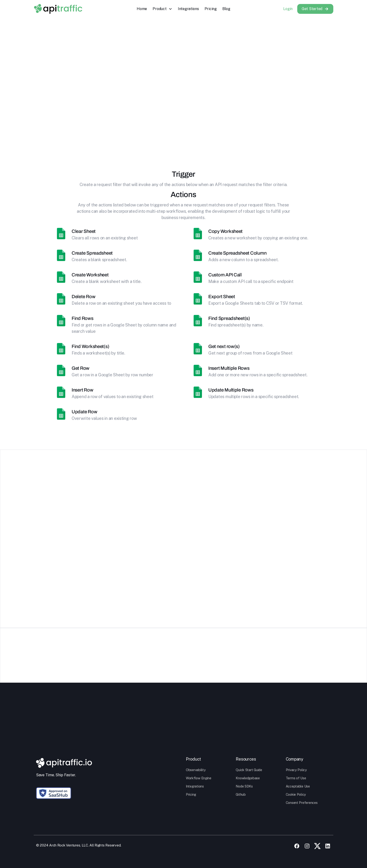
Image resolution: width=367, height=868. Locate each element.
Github (241, 794)
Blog (226, 9)
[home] (58, 9)
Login (288, 9)
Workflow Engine (199, 778)
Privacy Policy (296, 770)
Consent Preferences (302, 803)
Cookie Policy (296, 794)
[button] (162, 9)
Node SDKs (244, 786)
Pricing (211, 9)
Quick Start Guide (249, 770)
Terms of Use (296, 778)
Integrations (188, 9)
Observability (196, 770)
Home (142, 9)
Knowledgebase (248, 778)
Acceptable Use (298, 786)
